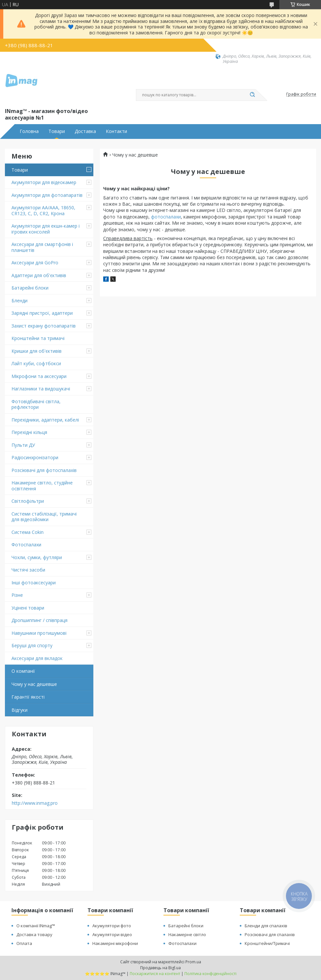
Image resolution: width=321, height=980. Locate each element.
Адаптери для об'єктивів (39, 275)
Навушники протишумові (39, 633)
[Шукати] (252, 95)
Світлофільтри (28, 501)
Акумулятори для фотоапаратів (47, 195)
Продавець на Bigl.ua (160, 968)
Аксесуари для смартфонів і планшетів (42, 247)
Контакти (116, 131)
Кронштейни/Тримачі (267, 943)
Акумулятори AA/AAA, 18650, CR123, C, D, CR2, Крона (43, 210)
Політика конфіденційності (210, 974)
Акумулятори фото (112, 926)
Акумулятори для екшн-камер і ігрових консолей (46, 229)
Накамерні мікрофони (115, 943)
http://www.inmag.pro (35, 803)
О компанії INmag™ (36, 926)
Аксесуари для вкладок (37, 658)
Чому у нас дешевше (34, 684)
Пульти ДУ (23, 445)
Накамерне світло (187, 934)
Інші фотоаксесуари (34, 583)
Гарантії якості (28, 697)
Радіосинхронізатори (35, 457)
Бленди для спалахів (266, 926)
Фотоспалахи (26, 545)
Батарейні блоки (30, 288)
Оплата (24, 943)
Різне (17, 595)
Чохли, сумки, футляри (37, 557)
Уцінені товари (28, 608)
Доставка (85, 131)
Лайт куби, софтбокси (36, 363)
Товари (57, 131)
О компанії (23, 671)
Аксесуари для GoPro (35, 263)
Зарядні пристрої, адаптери (42, 313)
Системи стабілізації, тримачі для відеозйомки (44, 517)
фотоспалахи (166, 217)
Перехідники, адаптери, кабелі (45, 420)
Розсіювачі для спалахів (270, 934)
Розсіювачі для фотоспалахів (44, 470)
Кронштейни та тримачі (38, 338)
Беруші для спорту (32, 645)
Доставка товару (34, 934)
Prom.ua (193, 962)
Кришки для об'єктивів (37, 351)
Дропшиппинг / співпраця (39, 620)
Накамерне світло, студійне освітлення (42, 486)
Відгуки (19, 710)
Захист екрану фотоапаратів (44, 326)
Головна (29, 131)
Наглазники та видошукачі (41, 389)
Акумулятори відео (112, 934)
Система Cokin (28, 532)
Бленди (19, 301)
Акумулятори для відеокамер (44, 182)
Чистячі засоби (28, 570)
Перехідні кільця (29, 432)
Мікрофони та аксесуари (39, 376)
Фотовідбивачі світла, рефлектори (36, 404)
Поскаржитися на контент (155, 974)
